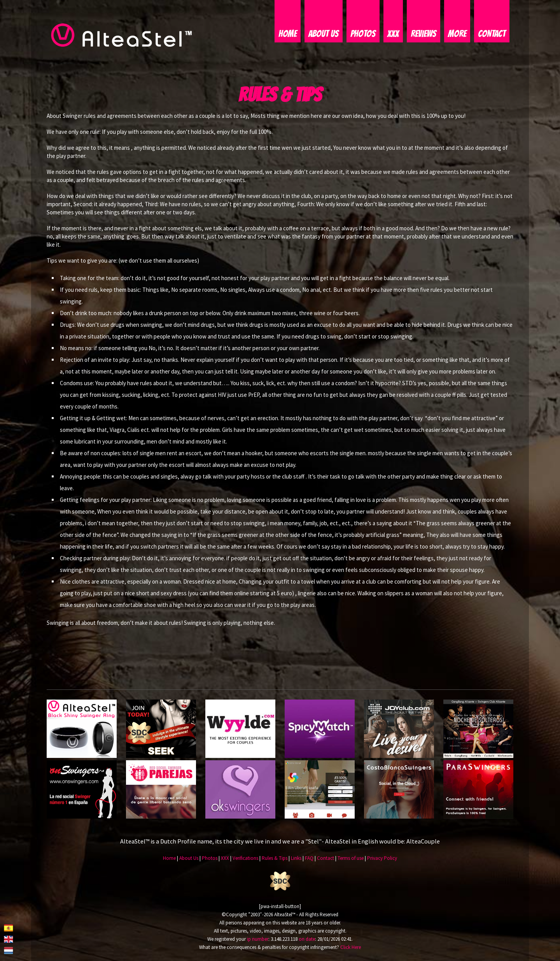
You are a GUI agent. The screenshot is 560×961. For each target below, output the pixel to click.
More (457, 34)
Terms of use (351, 858)
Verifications (245, 858)
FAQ (309, 858)
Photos (363, 34)
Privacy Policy (382, 858)
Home (288, 34)
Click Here (351, 947)
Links (296, 858)
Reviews (423, 34)
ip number (258, 939)
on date (307, 939)
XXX (393, 34)
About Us (324, 34)
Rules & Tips (275, 858)
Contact (492, 34)
